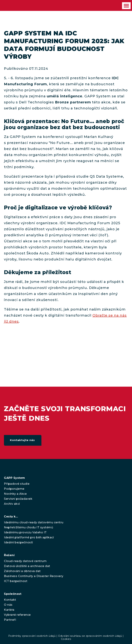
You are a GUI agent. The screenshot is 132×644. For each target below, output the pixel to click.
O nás (8, 605)
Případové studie (17, 484)
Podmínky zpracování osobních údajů (32, 636)
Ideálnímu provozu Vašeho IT (25, 532)
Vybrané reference (17, 615)
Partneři (10, 620)
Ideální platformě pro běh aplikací (29, 537)
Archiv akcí (12, 504)
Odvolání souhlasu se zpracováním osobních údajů (90, 636)
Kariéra (9, 610)
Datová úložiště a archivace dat (27, 566)
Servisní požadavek (18, 499)
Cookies (66, 639)
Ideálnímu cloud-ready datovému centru (34, 522)
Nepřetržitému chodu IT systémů (29, 527)
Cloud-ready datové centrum (25, 561)
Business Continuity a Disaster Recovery (34, 576)
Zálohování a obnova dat (22, 571)
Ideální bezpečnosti (18, 542)
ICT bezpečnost (16, 581)
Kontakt (10, 600)
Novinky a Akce (15, 494)
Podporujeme (14, 489)
